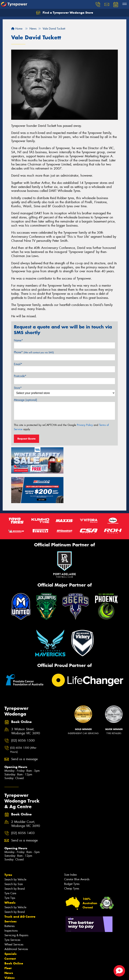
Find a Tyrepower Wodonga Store (65, 13)
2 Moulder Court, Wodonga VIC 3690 (26, 794)
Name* (18, 340)
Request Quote (26, 439)
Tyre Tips (10, 868)
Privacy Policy (85, 425)
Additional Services (16, 919)
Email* (18, 364)
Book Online (14, 933)
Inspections (11, 901)
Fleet (8, 938)
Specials (10, 924)
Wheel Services (14, 915)
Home (17, 29)
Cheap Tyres (72, 859)
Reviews (11, 953)
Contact (10, 929)
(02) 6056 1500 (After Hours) (23, 720)
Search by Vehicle (15, 850)
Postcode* (20, 376)
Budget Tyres (72, 854)
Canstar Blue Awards (77, 849)
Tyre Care (10, 863)
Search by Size (14, 854)
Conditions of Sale (47, 974)
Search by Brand (15, 859)
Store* (18, 388)
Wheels (10, 873)
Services (10, 891)
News (9, 943)
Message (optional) (25, 400)
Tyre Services (12, 910)
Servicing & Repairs (16, 905)
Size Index (70, 845)
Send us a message (24, 729)
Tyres (8, 845)
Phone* (34, 352)
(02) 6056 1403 (23, 803)
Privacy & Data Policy (25, 974)
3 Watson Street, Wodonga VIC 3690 (26, 702)
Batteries (10, 896)
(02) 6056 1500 (23, 711)
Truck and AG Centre (20, 887)
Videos (10, 948)
